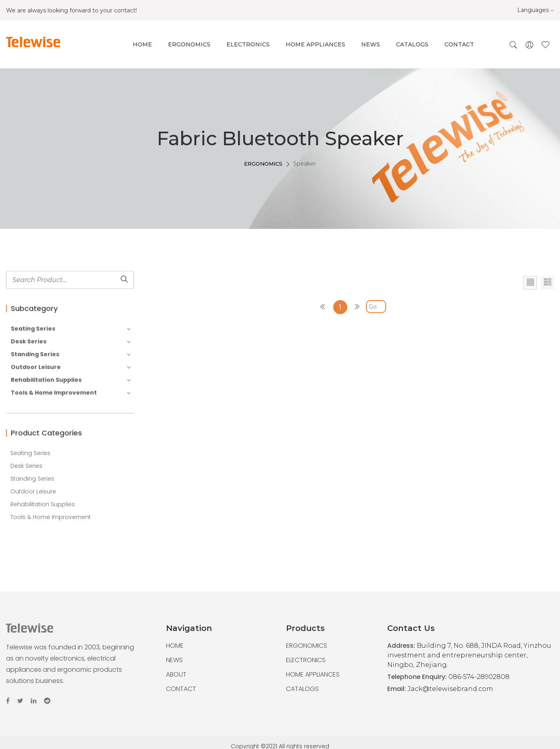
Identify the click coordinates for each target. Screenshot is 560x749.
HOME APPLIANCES (313, 674)
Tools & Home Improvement (71, 431)
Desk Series (71, 380)
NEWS (174, 660)
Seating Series (71, 367)
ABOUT (176, 674)
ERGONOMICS (263, 172)
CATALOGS (302, 689)
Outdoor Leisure (71, 405)
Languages (536, 10)
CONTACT (181, 689)
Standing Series (71, 392)
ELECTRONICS (306, 660)
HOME (175, 646)
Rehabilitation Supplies (71, 418)
